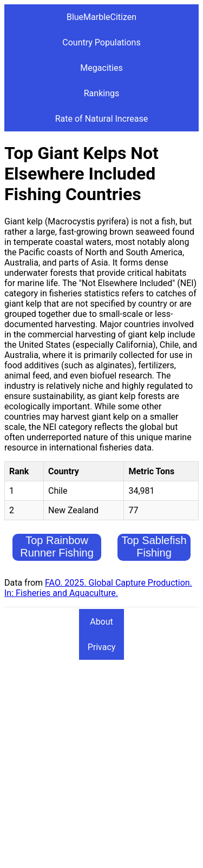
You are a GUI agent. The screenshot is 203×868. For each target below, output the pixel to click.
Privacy (102, 647)
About (101, 622)
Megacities (101, 68)
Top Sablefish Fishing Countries (154, 553)
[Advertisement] (101, 762)
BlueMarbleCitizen (101, 17)
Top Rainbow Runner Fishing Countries (57, 553)
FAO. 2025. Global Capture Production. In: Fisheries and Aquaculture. (98, 588)
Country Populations (101, 42)
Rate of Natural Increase (102, 119)
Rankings (101, 93)
